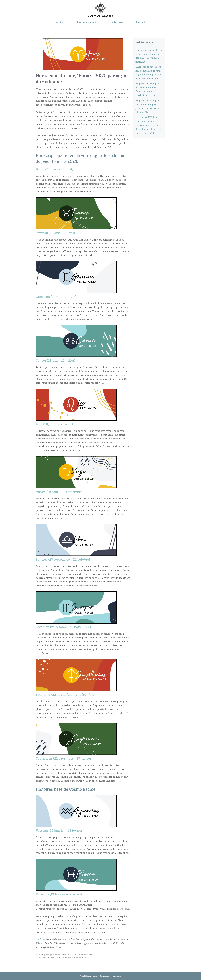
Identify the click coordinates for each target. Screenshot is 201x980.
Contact (140, 22)
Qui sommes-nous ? (88, 22)
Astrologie (117, 22)
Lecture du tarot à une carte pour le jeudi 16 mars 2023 (65, 958)
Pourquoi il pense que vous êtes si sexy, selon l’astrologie (66, 955)
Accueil (60, 22)
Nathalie (41, 940)
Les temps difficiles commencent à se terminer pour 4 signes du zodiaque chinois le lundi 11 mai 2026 (148, 125)
